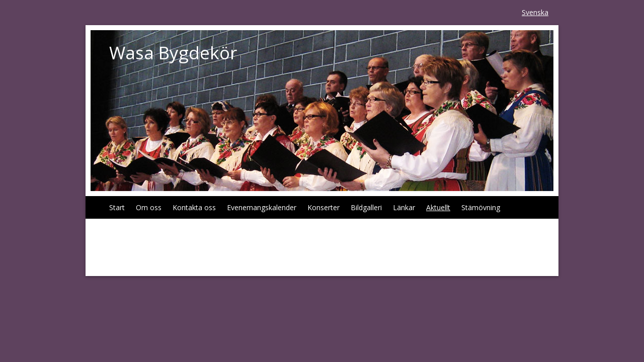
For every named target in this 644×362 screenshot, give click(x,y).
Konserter (324, 207)
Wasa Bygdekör (173, 53)
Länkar (404, 207)
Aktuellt (438, 207)
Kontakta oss (194, 207)
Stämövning (481, 207)
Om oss (149, 207)
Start (117, 207)
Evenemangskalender (262, 207)
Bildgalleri (366, 207)
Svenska (535, 12)
